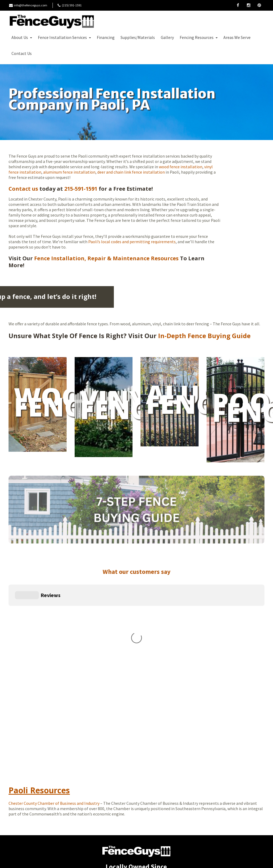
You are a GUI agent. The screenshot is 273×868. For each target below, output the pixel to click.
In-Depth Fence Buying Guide (204, 336)
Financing (106, 37)
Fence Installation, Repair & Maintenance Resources (106, 258)
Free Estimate (51, 53)
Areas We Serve (237, 37)
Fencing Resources (199, 37)
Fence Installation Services (65, 37)
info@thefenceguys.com (31, 5)
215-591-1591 (81, 189)
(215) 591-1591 (138, 811)
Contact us (23, 189)
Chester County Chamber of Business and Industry (54, 701)
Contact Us (22, 53)
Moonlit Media (174, 860)
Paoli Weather (206, 707)
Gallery (167, 37)
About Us (22, 37)
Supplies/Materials (138, 37)
